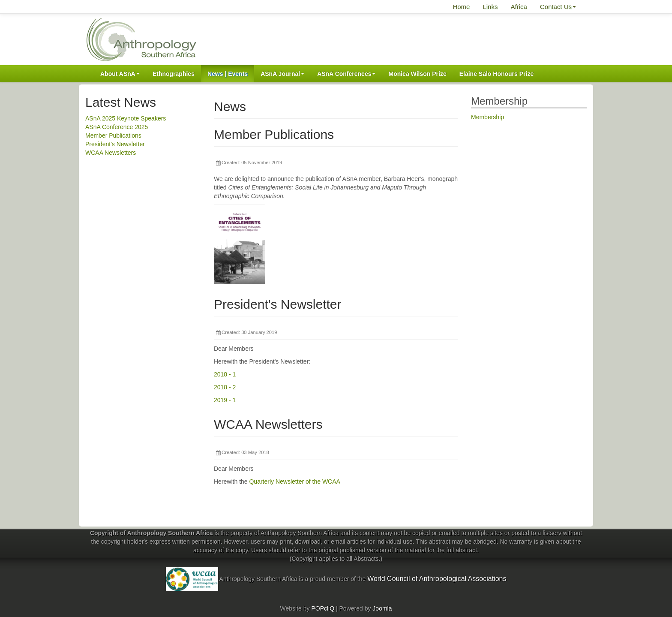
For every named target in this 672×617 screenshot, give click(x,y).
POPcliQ (323, 608)
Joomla (382, 608)
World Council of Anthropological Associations (437, 578)
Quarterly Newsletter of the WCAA (294, 482)
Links (490, 7)
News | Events (228, 74)
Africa (519, 7)
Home (461, 7)
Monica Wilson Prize (417, 74)
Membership (487, 117)
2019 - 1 (225, 400)
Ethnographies (174, 74)
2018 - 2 (225, 387)
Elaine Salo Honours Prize (497, 74)
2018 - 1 (225, 374)
